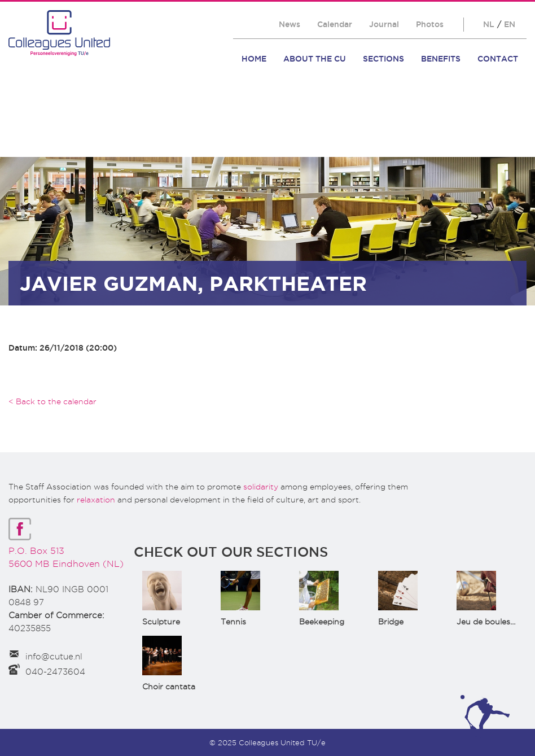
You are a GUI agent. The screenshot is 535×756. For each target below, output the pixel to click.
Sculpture (161, 622)
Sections (383, 59)
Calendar (335, 24)
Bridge (391, 622)
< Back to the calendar (52, 401)
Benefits (441, 59)
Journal (384, 24)
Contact (498, 59)
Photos (430, 24)
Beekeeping (322, 622)
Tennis (233, 622)
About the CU (315, 59)
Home (254, 59)
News (290, 24)
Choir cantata (169, 687)
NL (489, 24)
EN (510, 24)
